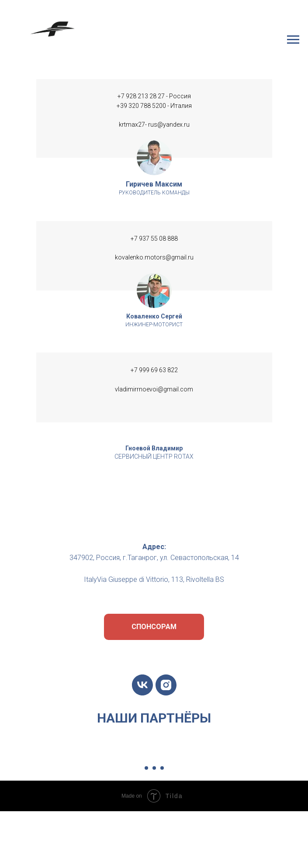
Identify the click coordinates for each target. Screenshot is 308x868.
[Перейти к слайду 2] (154, 768)
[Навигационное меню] (293, 40)
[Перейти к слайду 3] (162, 768)
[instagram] (166, 685)
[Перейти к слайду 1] (146, 768)
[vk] (142, 685)
